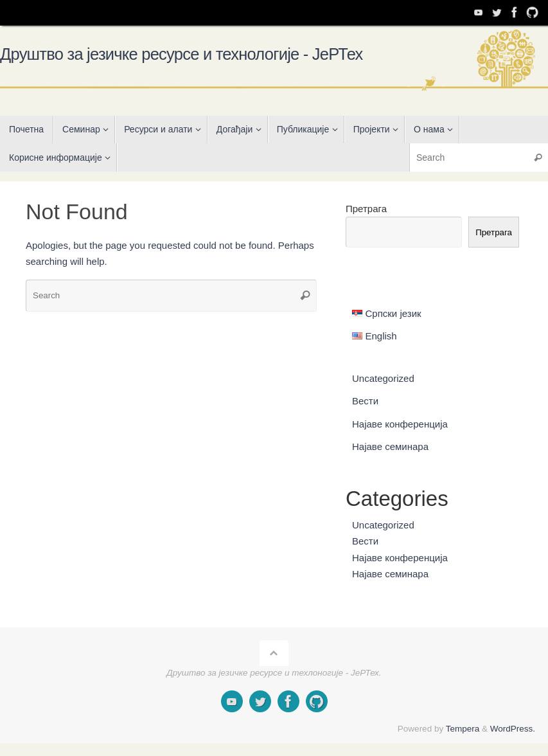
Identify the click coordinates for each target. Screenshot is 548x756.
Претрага (366, 209)
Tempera (463, 729)
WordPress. (513, 729)
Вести (365, 401)
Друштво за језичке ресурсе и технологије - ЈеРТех (181, 54)
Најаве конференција (400, 424)
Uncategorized (383, 378)
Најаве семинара (390, 446)
